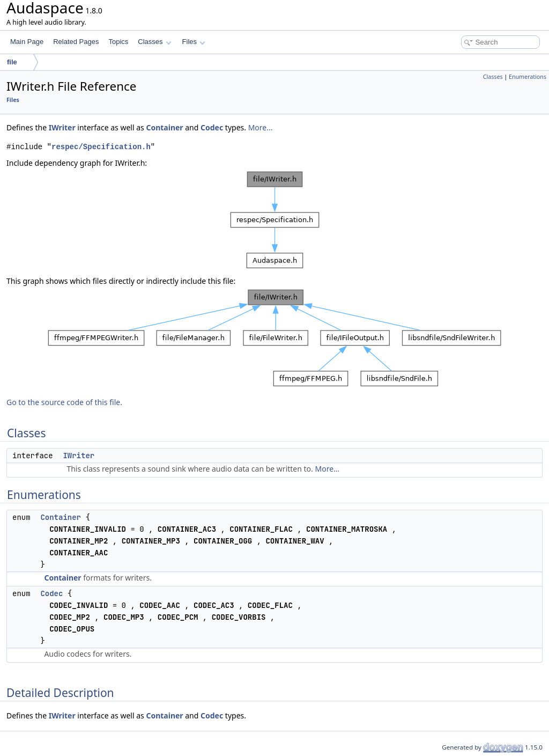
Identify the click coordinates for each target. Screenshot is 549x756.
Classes (154, 42)
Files (194, 42)
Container (164, 127)
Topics (118, 42)
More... (261, 127)
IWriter (62, 127)
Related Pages (76, 42)
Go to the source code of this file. (64, 402)
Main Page (27, 42)
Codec (212, 127)
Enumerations (528, 77)
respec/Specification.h (101, 147)
